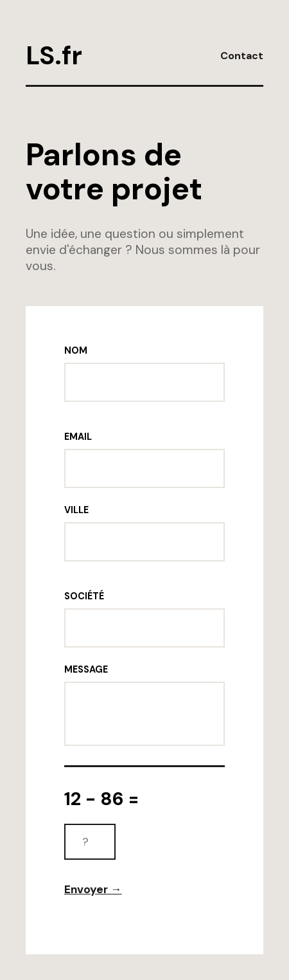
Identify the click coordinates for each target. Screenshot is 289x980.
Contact (242, 56)
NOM (76, 350)
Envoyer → (93, 889)
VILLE (76, 510)
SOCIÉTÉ (84, 596)
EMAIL (78, 437)
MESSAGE (86, 669)
